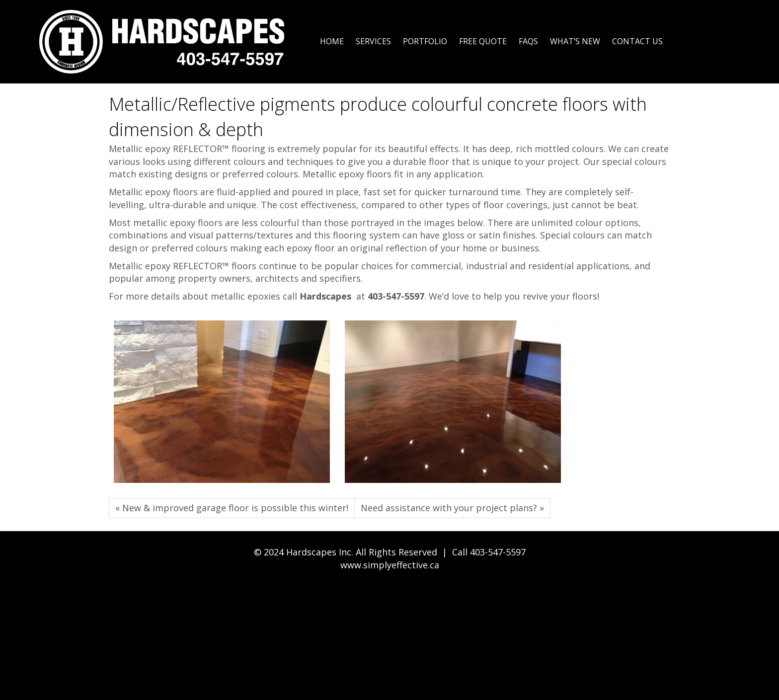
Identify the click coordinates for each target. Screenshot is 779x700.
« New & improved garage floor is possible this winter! (232, 508)
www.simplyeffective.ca (390, 565)
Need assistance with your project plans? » (452, 508)
